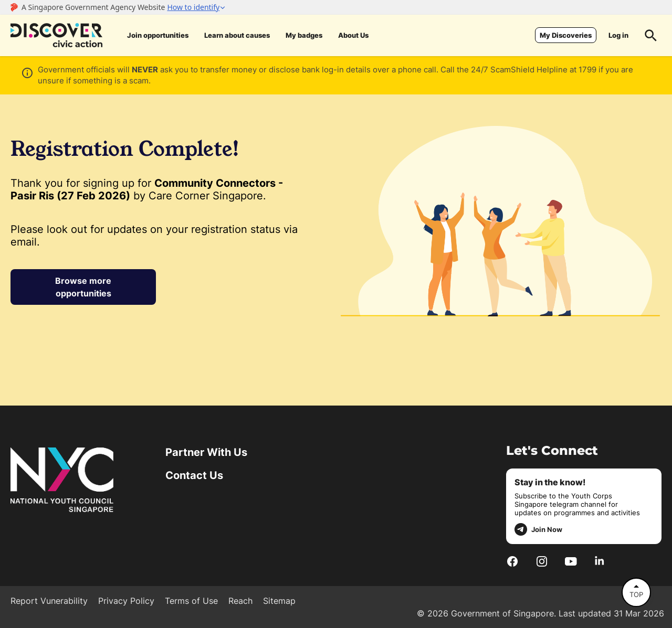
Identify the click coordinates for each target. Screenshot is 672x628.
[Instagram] (542, 561)
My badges (304, 35)
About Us (353, 35)
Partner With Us (206, 452)
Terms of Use (191, 601)
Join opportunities (158, 35)
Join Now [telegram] (538, 529)
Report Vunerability (49, 601)
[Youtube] (571, 561)
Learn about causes (237, 35)
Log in (618, 35)
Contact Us (194, 475)
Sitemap (279, 601)
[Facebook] (512, 561)
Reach (240, 601)
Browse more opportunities (83, 287)
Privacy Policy (126, 601)
